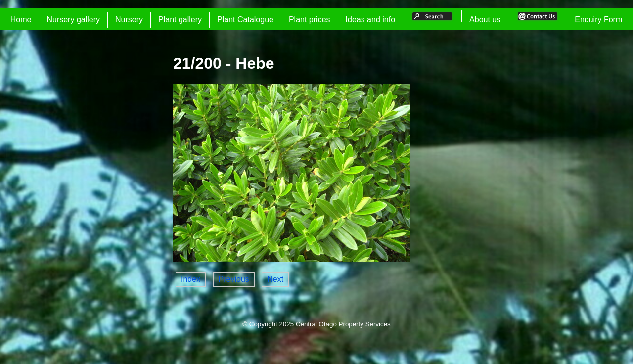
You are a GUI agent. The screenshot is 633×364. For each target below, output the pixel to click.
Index (191, 279)
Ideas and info (371, 20)
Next (275, 279)
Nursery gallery (73, 20)
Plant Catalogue (245, 20)
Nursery (129, 20)
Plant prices (310, 20)
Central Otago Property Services (343, 324)
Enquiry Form (598, 20)
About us (485, 20)
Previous (234, 279)
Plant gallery (180, 20)
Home (21, 20)
